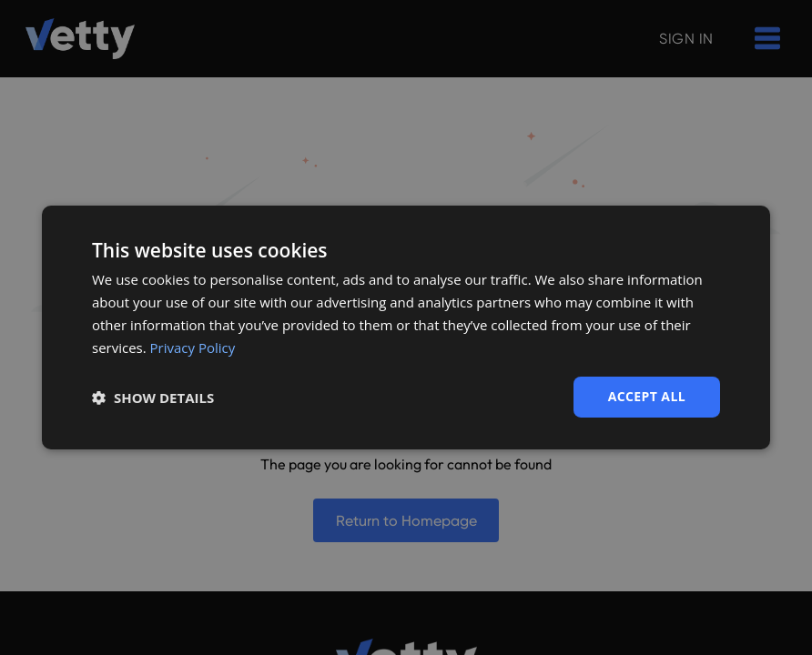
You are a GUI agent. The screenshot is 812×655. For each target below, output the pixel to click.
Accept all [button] (647, 396)
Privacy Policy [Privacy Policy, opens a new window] (193, 348)
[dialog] (406, 327)
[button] (153, 398)
